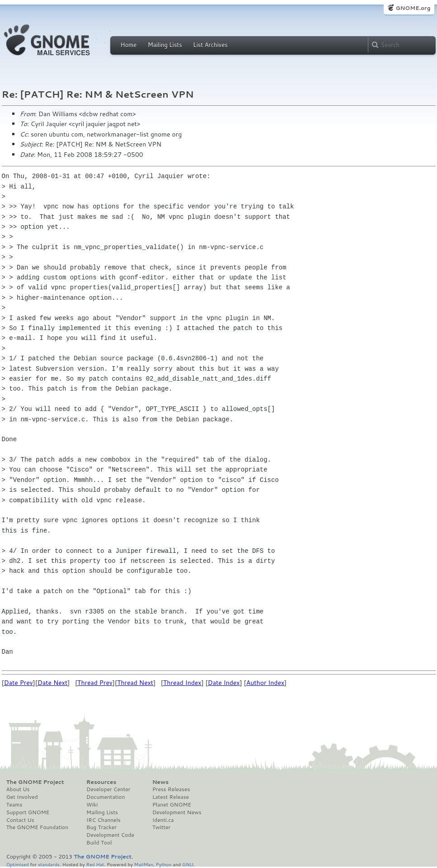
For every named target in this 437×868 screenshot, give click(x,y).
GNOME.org (413, 8)
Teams (14, 805)
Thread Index (182, 683)
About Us (18, 789)
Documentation (106, 797)
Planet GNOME (172, 805)
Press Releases (171, 789)
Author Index (265, 683)
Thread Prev (95, 683)
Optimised (18, 864)
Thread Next (135, 683)
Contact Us (20, 820)
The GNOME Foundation (38, 827)
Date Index (224, 683)
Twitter (161, 827)
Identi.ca (163, 820)
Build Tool (99, 843)
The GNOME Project (35, 782)
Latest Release (171, 797)
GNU (188, 864)
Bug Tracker (101, 827)
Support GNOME (28, 812)
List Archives (210, 45)
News (160, 782)
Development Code (110, 835)
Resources (101, 782)
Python (164, 864)
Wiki (92, 805)
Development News (177, 812)
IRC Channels (103, 820)
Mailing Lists (165, 45)
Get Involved (22, 797)
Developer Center (108, 789)
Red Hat (95, 864)
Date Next (52, 683)
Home (129, 45)
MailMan (144, 864)
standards (49, 864)
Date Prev (19, 683)
